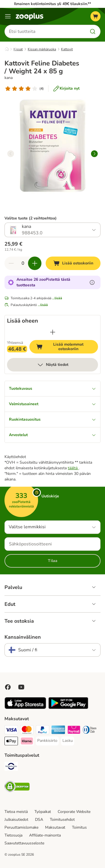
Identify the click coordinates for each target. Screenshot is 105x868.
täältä (73, 468)
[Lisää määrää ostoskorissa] (35, 263)
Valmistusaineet (53, 404)
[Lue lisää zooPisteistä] (92, 282)
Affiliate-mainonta (45, 835)
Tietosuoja (13, 835)
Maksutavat (55, 827)
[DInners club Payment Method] (90, 731)
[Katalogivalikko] (8, 16)
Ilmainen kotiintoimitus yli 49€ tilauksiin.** (53, 4)
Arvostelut (53, 435)
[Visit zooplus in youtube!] (21, 687)
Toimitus (79, 827)
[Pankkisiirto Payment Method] (47, 741)
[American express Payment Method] (58, 731)
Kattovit (67, 49)
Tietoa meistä (16, 812)
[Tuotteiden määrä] (23, 263)
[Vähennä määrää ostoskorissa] (11, 263)
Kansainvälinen (23, 637)
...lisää (57, 298)
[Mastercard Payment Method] (27, 731)
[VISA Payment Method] (11, 731)
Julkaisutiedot (16, 820)
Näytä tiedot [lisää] (53, 365)
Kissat (18, 49)
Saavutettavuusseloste (24, 843)
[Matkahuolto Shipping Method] (11, 767)
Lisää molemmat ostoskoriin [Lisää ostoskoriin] (67, 347)
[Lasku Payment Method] (68, 741)
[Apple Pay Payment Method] (11, 742)
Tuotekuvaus (53, 388)
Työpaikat (43, 812)
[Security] (17, 787)
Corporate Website (74, 812)
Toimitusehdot (62, 820)
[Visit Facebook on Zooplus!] (8, 687)
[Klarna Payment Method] (27, 742)
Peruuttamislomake (21, 827)
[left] (11, 154)
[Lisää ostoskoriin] (73, 263)
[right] (94, 154)
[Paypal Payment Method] (43, 731)
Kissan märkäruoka (42, 49)
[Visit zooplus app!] (25, 708)
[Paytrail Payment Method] (74, 731)
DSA (39, 820)
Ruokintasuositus (53, 419)
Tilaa (53, 561)
